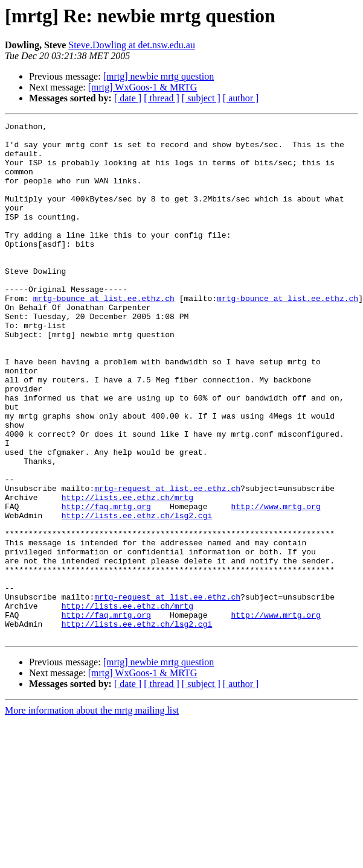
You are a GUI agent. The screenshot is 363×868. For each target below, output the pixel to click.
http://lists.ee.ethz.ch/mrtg (127, 573)
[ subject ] (201, 98)
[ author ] (241, 98)
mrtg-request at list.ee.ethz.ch (167, 562)
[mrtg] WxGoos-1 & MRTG (143, 87)
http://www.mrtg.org (275, 584)
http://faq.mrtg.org (106, 584)
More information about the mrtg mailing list (92, 813)
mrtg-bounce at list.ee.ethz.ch (104, 334)
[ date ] (128, 98)
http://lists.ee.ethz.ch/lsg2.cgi (137, 595)
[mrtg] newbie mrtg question (159, 76)
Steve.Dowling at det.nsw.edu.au (132, 45)
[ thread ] (162, 98)
